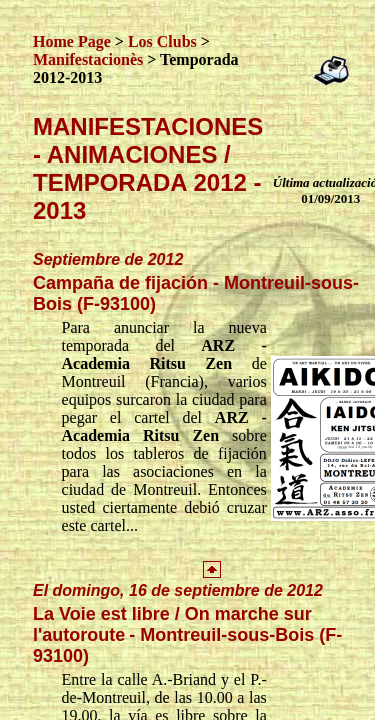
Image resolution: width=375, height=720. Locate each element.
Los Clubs (162, 41)
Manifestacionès (88, 59)
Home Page (72, 41)
